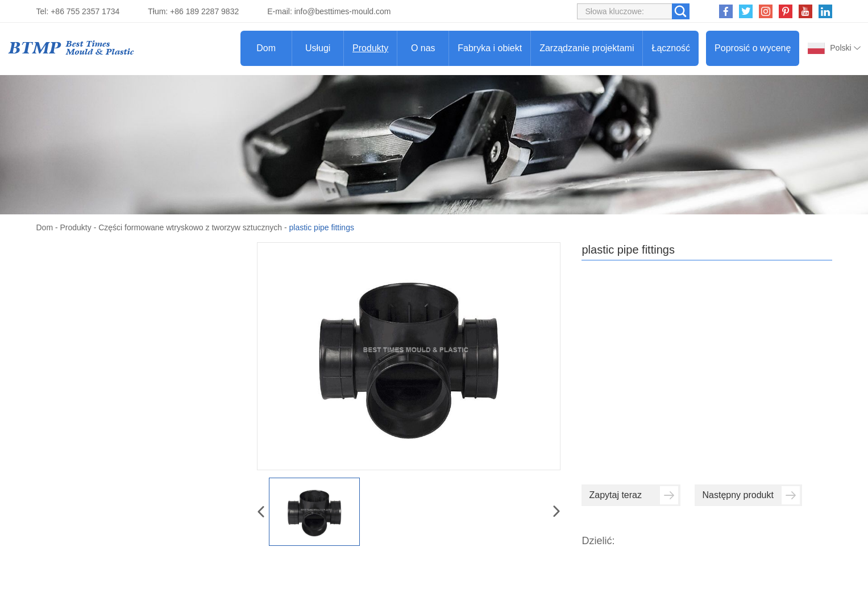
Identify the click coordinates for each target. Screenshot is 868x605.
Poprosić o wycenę (753, 48)
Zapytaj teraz (634, 495)
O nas (423, 48)
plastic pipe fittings (322, 227)
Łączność (671, 48)
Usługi (318, 48)
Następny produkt (751, 495)
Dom (266, 48)
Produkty (370, 48)
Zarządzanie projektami (587, 48)
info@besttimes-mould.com (343, 11)
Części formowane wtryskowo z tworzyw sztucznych (190, 227)
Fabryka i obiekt (490, 48)
